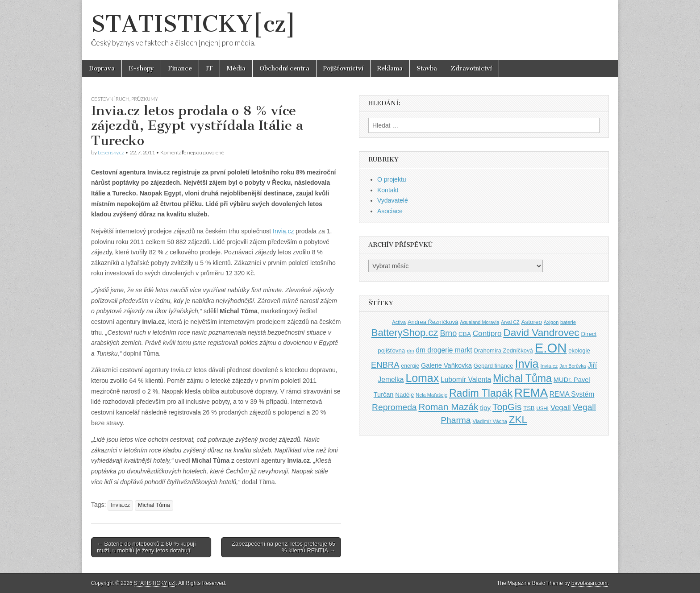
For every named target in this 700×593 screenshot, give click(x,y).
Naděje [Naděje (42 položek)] (404, 395)
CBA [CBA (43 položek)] (465, 334)
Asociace (390, 211)
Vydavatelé (393, 200)
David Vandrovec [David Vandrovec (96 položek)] (541, 333)
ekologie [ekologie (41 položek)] (579, 350)
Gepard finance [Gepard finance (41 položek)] (494, 366)
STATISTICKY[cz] (194, 24)
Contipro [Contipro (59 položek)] (487, 333)
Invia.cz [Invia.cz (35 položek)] (549, 366)
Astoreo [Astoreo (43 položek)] (531, 322)
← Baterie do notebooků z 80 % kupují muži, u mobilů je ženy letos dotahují (146, 547)
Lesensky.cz (111, 152)
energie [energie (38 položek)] (410, 366)
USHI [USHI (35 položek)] (542, 408)
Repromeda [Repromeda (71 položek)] (394, 407)
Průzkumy (145, 99)
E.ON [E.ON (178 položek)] (551, 348)
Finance (180, 68)
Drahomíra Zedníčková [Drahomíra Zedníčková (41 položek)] (504, 350)
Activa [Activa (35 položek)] (399, 322)
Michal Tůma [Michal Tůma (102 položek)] (522, 378)
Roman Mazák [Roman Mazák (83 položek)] (448, 407)
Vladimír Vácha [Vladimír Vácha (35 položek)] (490, 421)
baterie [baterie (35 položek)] (568, 322)
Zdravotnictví (471, 68)
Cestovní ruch (110, 99)
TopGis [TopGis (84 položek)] (507, 407)
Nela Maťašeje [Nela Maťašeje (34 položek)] (431, 395)
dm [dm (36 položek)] (410, 350)
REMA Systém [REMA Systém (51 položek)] (572, 394)
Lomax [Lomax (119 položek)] (422, 378)
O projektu (392, 179)
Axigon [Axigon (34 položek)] (551, 322)
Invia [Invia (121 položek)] (527, 364)
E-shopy (141, 68)
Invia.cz (283, 231)
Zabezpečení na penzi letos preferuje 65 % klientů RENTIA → (283, 547)
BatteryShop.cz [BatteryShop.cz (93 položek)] (405, 333)
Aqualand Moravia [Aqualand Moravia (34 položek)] (479, 322)
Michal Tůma (154, 505)
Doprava (102, 68)
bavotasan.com (590, 583)
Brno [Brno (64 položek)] (448, 333)
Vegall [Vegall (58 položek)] (561, 408)
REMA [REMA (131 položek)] (531, 393)
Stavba (427, 68)
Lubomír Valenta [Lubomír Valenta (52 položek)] (466, 379)
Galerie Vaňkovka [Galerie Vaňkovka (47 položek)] (446, 365)
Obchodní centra (284, 68)
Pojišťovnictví (343, 68)
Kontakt (388, 190)
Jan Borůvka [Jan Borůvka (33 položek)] (573, 366)
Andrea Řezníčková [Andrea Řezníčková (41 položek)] (433, 322)
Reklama (390, 68)
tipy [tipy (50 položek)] (485, 408)
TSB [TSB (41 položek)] (529, 408)
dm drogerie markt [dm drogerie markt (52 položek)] (444, 350)
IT (209, 68)
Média (236, 68)
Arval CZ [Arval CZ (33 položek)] (510, 322)
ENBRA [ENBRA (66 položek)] (385, 365)
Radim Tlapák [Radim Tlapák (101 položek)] (481, 393)
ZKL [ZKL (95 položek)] (518, 420)
